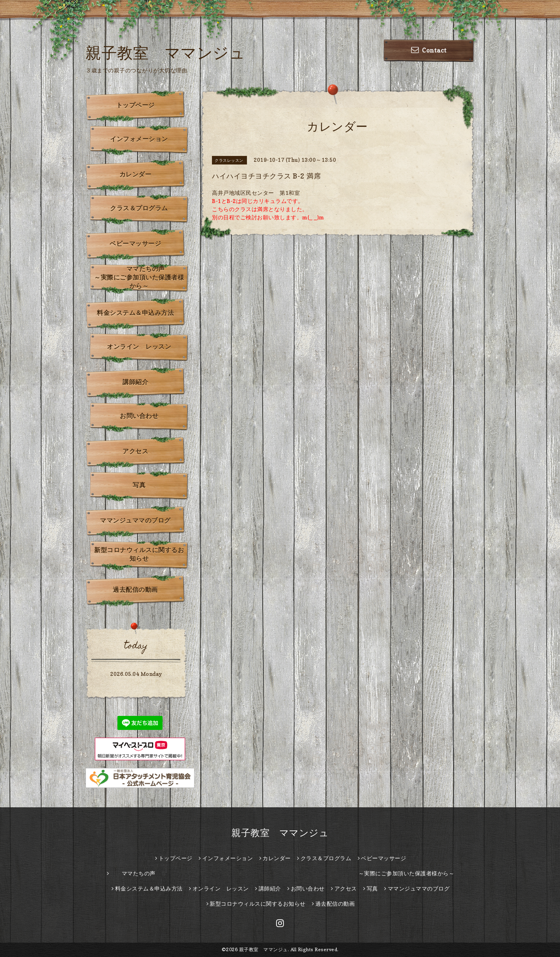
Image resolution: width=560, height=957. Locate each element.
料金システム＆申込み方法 (135, 313)
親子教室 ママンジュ (165, 52)
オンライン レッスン (139, 346)
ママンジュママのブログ (135, 520)
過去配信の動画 (135, 590)
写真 (139, 485)
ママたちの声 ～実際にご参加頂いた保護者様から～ (141, 277)
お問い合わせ (139, 416)
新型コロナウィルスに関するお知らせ (139, 554)
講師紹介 (135, 382)
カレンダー (136, 174)
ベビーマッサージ (135, 243)
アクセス (135, 451)
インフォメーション (139, 139)
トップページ (136, 105)
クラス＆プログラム (139, 208)
